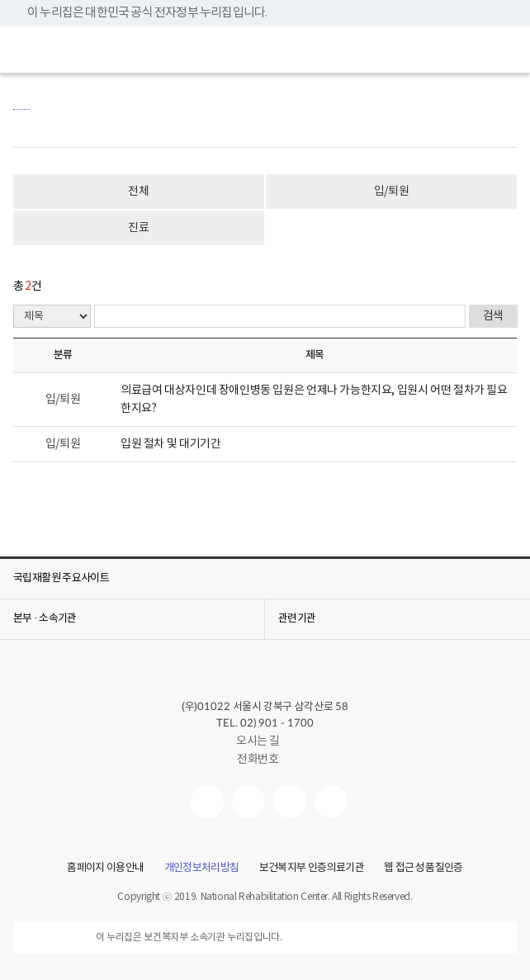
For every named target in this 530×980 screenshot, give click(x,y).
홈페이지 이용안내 (105, 869)
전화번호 (258, 760)
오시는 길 (265, 741)
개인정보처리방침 (202, 869)
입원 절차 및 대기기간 (170, 444)
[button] (23, 50)
